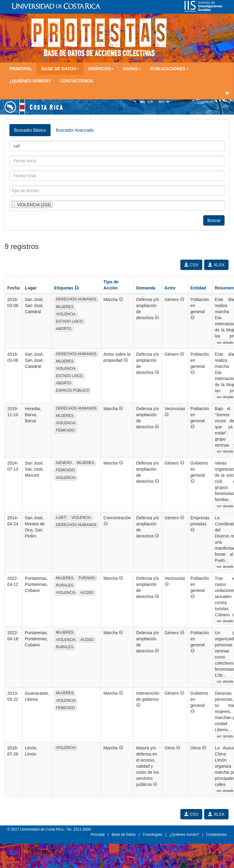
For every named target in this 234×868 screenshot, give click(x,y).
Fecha (13, 288)
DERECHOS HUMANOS (76, 299)
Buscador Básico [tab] (30, 130)
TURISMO (87, 578)
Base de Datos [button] (60, 69)
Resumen (224, 288)
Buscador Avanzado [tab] (75, 130)
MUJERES (65, 307)
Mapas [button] (132, 69)
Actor (170, 288)
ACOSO (87, 593)
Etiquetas (67, 288)
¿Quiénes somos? (30, 81)
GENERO (64, 463)
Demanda (146, 288)
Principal (21, 69)
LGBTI (61, 517)
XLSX (216, 265)
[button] (121, 299)
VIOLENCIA (66, 314)
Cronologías (152, 835)
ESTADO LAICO (69, 321)
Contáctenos (76, 81)
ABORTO (64, 329)
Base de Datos (124, 835)
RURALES (65, 585)
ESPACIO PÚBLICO (73, 390)
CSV (191, 265)
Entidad (198, 288)
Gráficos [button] (101, 69)
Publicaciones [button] (169, 69)
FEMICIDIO (66, 430)
